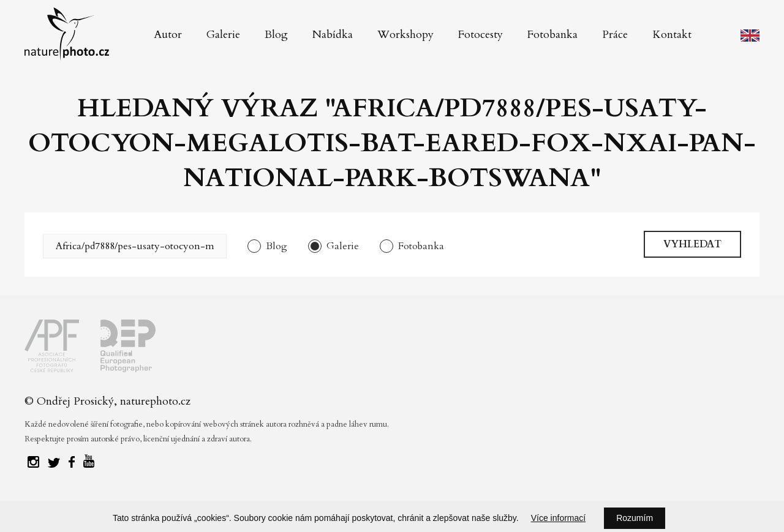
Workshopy (405, 35)
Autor (168, 35)
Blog (276, 35)
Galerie (223, 35)
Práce (615, 35)
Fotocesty (481, 35)
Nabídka (333, 35)
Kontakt (672, 35)
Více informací (558, 518)
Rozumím (635, 518)
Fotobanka (552, 35)
